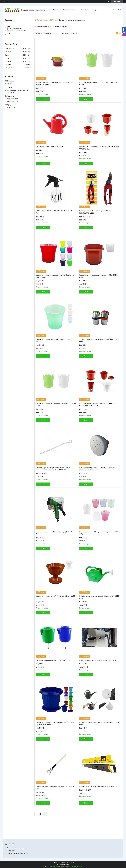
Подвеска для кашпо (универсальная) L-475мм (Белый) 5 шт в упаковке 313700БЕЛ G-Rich (54, 469)
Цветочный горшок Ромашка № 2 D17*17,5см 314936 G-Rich (56, 405)
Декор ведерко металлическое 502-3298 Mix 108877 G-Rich (99, 340)
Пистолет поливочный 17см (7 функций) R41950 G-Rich (55, 533)
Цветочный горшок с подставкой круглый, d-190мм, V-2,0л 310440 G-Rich (55, 723)
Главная (56, 10)
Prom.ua (72, 863)
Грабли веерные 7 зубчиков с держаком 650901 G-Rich (55, 788)
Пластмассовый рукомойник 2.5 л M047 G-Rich (53, 660)
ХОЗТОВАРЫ (53, 20)
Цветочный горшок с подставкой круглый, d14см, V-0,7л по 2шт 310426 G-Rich (99, 405)
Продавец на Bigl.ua (63, 864)
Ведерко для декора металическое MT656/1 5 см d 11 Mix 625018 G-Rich (56, 84)
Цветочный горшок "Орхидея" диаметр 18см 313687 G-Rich (55, 340)
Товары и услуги (42, 20)
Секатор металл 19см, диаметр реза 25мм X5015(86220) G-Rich (95, 212)
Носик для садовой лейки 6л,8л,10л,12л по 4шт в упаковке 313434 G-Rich (97, 469)
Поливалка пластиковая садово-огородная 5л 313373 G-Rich (99, 597)
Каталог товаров (69, 10)
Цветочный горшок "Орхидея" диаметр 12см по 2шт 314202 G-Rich (55, 276)
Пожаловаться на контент (58, 866)
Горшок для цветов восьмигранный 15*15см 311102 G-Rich (99, 276)
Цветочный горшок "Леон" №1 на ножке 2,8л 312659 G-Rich (55, 597)
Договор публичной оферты (16, 848)
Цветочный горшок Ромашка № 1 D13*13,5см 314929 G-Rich (99, 84)
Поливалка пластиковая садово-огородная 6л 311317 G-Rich (99, 723)
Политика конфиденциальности (18, 853)
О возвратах (11, 851)
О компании (85, 10)
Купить (43, 99)
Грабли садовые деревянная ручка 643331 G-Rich (98, 660)
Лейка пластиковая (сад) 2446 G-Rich (50, 147)
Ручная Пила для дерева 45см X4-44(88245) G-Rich (98, 786)
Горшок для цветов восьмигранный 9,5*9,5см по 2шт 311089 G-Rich (99, 148)
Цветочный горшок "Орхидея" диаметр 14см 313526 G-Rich (99, 533)
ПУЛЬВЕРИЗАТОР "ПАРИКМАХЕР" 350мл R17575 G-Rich (55, 212)
